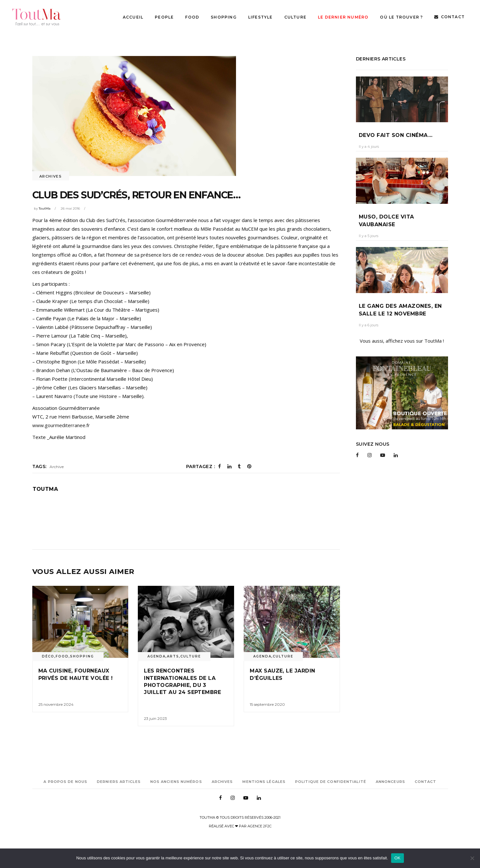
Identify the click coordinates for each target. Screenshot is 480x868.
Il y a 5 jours (369, 236)
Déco (48, 656)
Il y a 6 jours (369, 325)
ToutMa (45, 208)
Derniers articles (119, 782)
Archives (51, 176)
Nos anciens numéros (176, 782)
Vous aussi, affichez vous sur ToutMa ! (402, 341)
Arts (173, 656)
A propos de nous (65, 782)
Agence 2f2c (260, 826)
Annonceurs (390, 782)
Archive (57, 467)
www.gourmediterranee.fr (61, 425)
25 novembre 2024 (56, 704)
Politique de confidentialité (331, 782)
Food (62, 656)
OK (397, 858)
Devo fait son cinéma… (396, 135)
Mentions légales (264, 782)
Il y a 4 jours (369, 147)
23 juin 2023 (155, 718)
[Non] (472, 858)
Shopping (82, 656)
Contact (426, 782)
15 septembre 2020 (267, 704)
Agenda (157, 656)
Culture (191, 656)
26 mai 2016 (70, 208)
